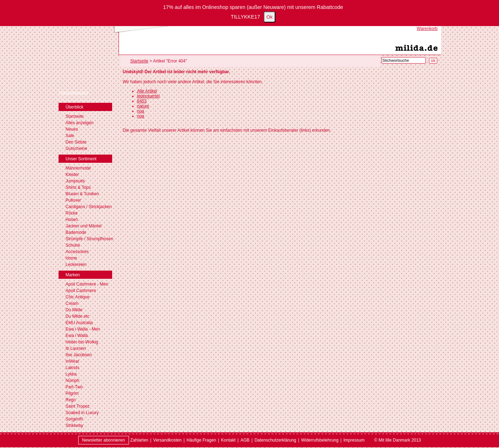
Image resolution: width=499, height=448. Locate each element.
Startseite (75, 116)
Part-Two (74, 387)
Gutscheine (77, 149)
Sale (70, 136)
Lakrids (73, 368)
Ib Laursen (76, 348)
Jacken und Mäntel (84, 226)
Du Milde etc (78, 316)
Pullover (73, 200)
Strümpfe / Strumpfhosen (89, 239)
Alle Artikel (147, 91)
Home (71, 258)
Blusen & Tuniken (82, 194)
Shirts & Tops (78, 187)
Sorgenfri (74, 419)
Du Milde (74, 310)
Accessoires (77, 252)
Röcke (72, 213)
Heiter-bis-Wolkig (82, 342)
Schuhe (73, 245)
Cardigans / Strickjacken (89, 207)
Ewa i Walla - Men (83, 329)
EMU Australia (79, 323)
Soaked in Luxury (82, 413)
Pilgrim (72, 393)
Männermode (78, 168)
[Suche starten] (433, 61)
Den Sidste (76, 142)
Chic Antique (78, 297)
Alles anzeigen (80, 123)
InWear (73, 361)
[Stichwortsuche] (404, 60)
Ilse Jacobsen (79, 355)
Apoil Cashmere (81, 291)
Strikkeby (74, 426)
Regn (71, 400)
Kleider (72, 175)
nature (143, 106)
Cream (72, 303)
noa (141, 111)
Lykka (71, 374)
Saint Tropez (78, 406)
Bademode (76, 232)
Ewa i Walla (77, 336)
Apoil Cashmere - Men (87, 284)
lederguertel (148, 96)
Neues (72, 129)
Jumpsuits (75, 181)
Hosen (72, 220)
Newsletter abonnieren (104, 440)
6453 (142, 101)
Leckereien (76, 265)
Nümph (73, 381)
